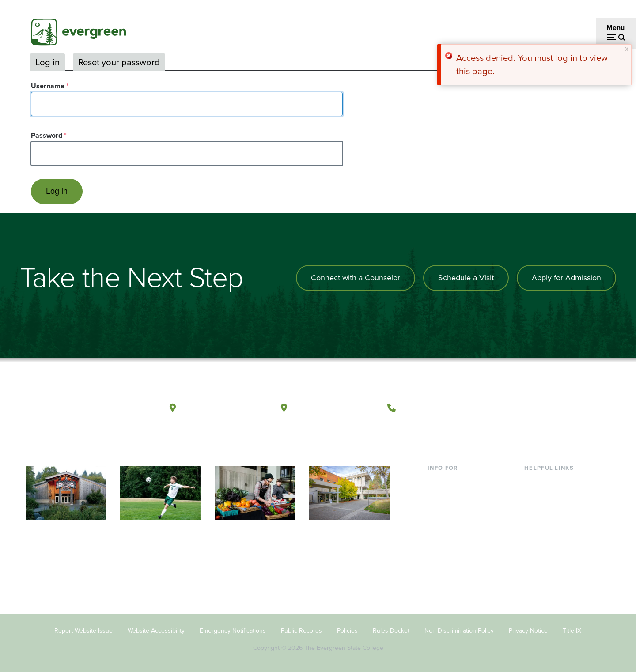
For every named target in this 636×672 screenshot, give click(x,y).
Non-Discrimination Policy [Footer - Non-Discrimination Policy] (459, 631)
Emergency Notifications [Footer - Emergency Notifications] (233, 631)
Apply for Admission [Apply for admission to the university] (566, 278)
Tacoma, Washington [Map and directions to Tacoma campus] (335, 407)
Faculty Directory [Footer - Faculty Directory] (551, 496)
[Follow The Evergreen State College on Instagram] (558, 408)
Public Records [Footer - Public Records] (301, 631)
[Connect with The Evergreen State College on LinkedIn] (577, 408)
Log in (47, 62)
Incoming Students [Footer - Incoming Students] (456, 496)
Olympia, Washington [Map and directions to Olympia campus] (225, 407)
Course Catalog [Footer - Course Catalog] (548, 524)
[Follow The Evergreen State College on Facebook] (522, 408)
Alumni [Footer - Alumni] (439, 553)
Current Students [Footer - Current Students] (454, 481)
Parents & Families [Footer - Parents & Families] (456, 510)
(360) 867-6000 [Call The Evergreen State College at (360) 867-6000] (433, 407)
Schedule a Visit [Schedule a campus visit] (466, 278)
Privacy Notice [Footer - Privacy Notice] (528, 631)
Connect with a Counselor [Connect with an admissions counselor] (356, 278)
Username (48, 86)
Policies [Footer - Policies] (347, 631)
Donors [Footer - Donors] (439, 538)
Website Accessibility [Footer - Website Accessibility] (156, 631)
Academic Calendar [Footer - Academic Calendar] (555, 538)
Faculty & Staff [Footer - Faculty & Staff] (450, 524)
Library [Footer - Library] (535, 481)
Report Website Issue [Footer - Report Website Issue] (83, 631)
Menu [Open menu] (615, 28)
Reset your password (119, 62)
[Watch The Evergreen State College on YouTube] (540, 408)
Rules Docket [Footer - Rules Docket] (391, 631)
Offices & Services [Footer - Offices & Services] (552, 510)
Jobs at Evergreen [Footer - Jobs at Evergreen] (552, 567)
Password (47, 135)
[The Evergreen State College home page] (83, 410)
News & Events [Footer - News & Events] (547, 553)
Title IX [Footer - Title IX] (572, 631)
